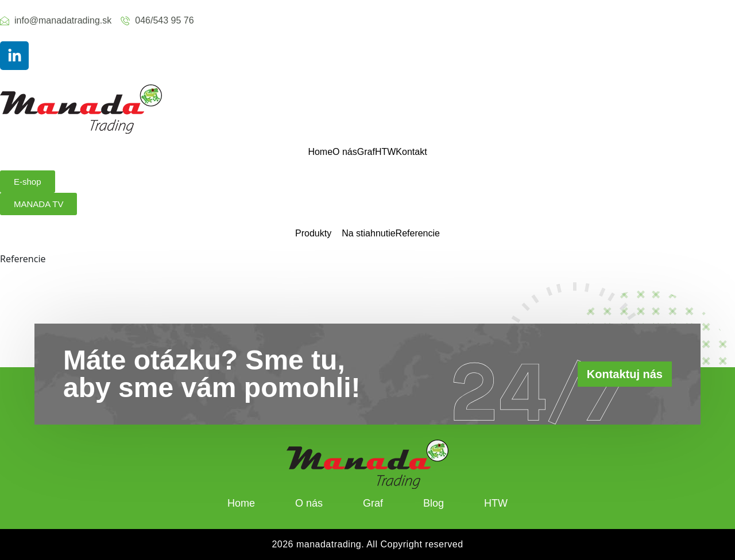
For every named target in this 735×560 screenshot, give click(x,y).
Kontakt (411, 152)
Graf (366, 152)
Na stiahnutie (368, 234)
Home (320, 152)
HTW (385, 152)
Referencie (418, 234)
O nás (345, 152)
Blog (434, 503)
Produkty (313, 234)
